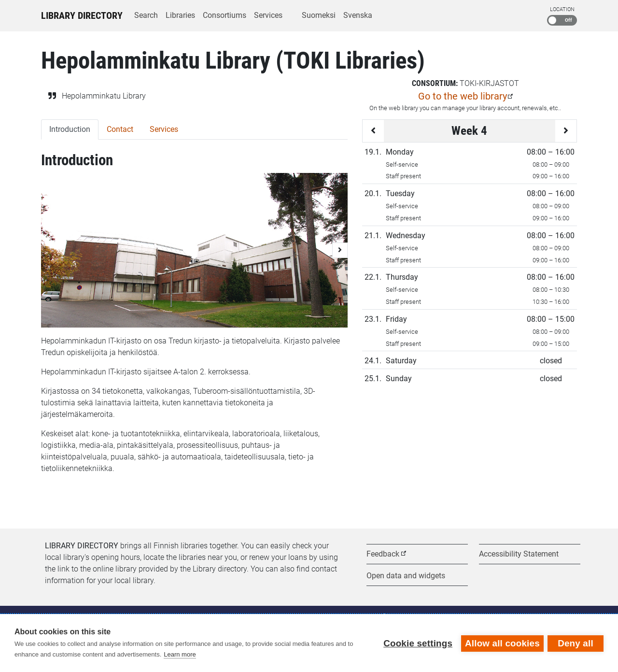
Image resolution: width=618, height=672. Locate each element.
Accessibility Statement (519, 554)
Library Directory (82, 15)
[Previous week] (373, 131)
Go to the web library (463, 96)
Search (146, 15)
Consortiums (225, 15)
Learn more (180, 654)
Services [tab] (164, 129)
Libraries (180, 15)
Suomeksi (319, 15)
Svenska (358, 15)
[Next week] (566, 131)
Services (268, 15)
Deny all (576, 643)
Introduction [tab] (70, 129)
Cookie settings (417, 643)
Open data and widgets (406, 576)
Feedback (383, 554)
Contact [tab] (120, 129)
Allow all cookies (501, 643)
